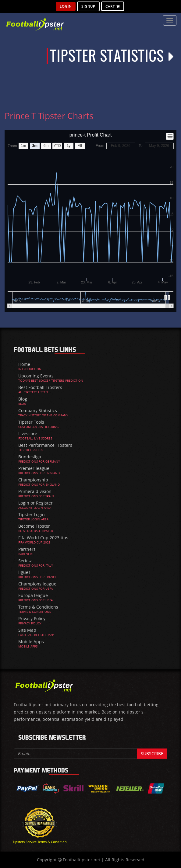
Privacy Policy (32, 618)
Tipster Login (32, 514)
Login (66, 6)
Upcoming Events (36, 376)
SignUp (88, 6)
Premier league (34, 468)
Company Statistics (38, 410)
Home (24, 364)
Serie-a (25, 561)
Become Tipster (34, 526)
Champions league (37, 584)
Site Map (27, 630)
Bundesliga (30, 457)
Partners (27, 549)
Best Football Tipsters (40, 387)
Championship (33, 480)
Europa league (33, 595)
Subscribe (152, 753)
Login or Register (35, 503)
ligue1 (25, 572)
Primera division (35, 491)
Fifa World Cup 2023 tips (43, 538)
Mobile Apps (31, 642)
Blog (23, 399)
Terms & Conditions (38, 607)
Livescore (28, 434)
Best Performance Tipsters (45, 445)
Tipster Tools (31, 422)
